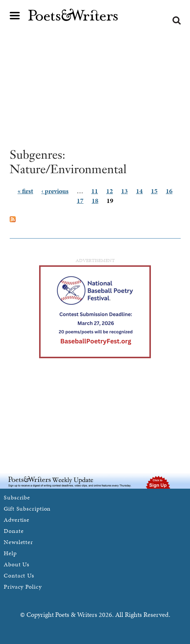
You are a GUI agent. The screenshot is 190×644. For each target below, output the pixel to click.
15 (154, 191)
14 (139, 191)
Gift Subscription (27, 509)
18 (95, 200)
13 (124, 191)
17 (80, 200)
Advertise (17, 520)
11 (95, 191)
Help (10, 553)
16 (169, 191)
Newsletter (18, 542)
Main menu (15, 16)
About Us (17, 564)
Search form (177, 20)
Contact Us (19, 575)
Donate (14, 531)
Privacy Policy (23, 587)
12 (110, 191)
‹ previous (55, 191)
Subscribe (17, 497)
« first (25, 191)
